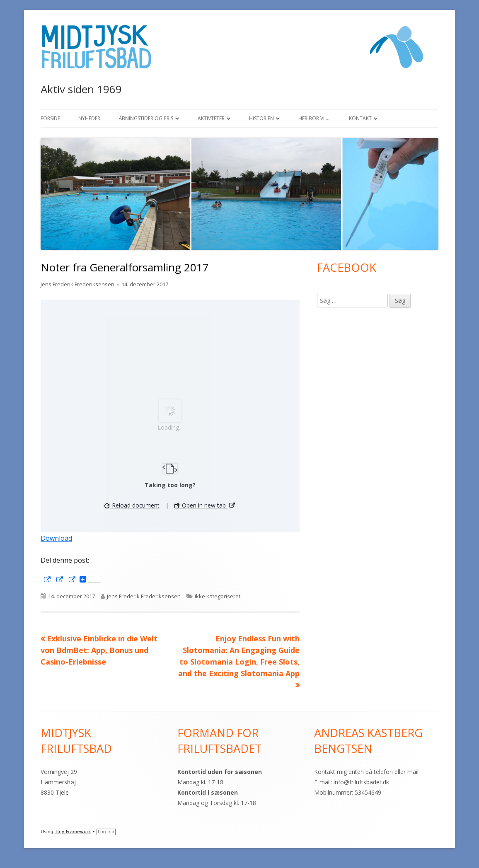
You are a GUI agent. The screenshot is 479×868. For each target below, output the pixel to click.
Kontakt (360, 118)
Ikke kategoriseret (218, 596)
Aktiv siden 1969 (81, 89)
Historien (261, 118)
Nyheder (89, 118)
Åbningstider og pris (146, 118)
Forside (50, 118)
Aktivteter (211, 118)
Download (56, 538)
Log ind (106, 832)
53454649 (368, 792)
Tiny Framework (73, 832)
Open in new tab (205, 505)
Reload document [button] (132, 505)
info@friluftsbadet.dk (361, 782)
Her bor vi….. (314, 118)
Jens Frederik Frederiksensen (77, 284)
